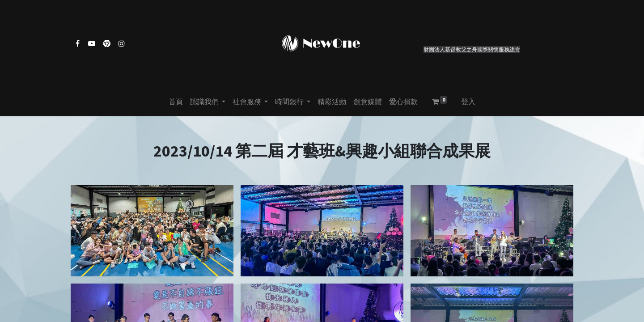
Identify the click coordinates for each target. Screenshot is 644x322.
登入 (468, 102)
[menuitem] (176, 102)
